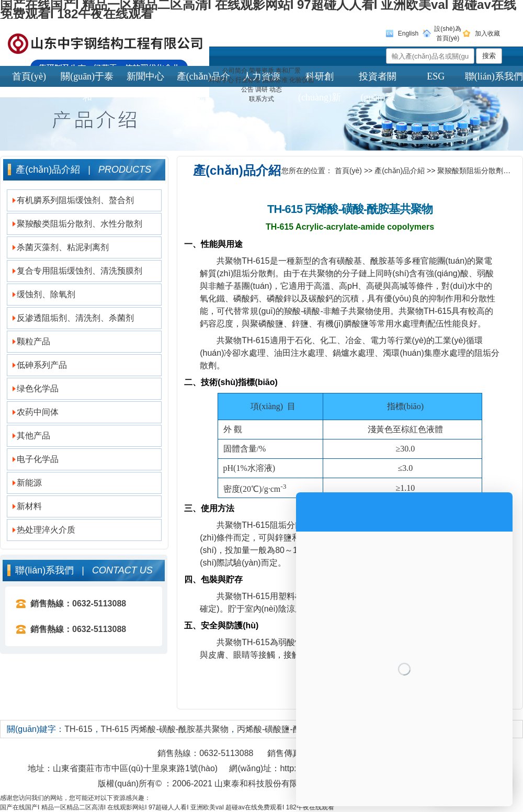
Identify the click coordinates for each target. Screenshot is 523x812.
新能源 (29, 483)
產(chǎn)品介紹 (400, 171)
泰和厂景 (288, 71)
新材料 (29, 506)
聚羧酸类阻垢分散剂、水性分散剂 (79, 224)
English (408, 33)
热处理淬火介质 (46, 530)
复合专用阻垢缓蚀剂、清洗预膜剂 (79, 271)
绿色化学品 (38, 388)
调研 (261, 89)
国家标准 (275, 80)
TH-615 (78, 729)
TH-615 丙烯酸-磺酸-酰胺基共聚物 (165, 729)
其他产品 (33, 436)
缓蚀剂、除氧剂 (46, 294)
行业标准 (248, 80)
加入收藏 (487, 33)
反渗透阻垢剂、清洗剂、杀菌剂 (75, 318)
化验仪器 (302, 80)
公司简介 (235, 71)
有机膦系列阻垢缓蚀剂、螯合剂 (75, 200)
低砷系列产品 (42, 365)
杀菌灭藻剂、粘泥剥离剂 (63, 247)
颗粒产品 (33, 341)
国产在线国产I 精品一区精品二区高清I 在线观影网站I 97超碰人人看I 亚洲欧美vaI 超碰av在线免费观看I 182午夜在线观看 (167, 807)
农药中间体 (38, 412)
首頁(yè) (348, 171)
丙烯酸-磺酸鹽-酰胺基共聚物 (290, 729)
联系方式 (261, 99)
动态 (276, 89)
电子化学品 (38, 459)
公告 (247, 89)
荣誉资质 (261, 71)
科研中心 (221, 80)
